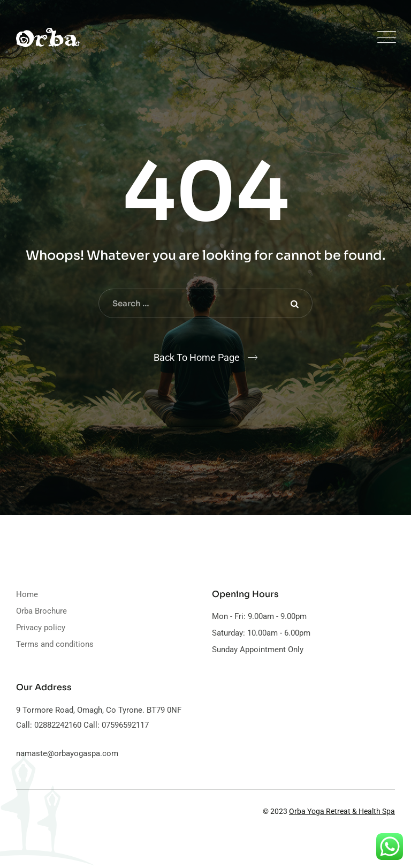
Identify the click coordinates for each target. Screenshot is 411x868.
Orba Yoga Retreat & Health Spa (342, 811)
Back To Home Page (197, 357)
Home (27, 594)
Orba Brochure (41, 611)
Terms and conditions (55, 644)
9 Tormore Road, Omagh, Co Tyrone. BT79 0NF (99, 710)
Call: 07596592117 (115, 725)
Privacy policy (41, 628)
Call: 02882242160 (49, 725)
